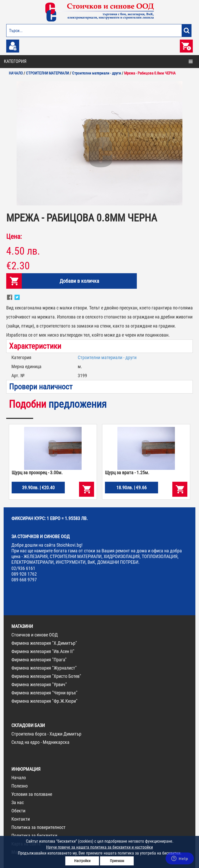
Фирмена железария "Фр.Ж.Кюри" (44, 701)
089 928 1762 (24, 574)
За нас (18, 802)
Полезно (20, 786)
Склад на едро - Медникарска (40, 742)
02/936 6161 (23, 568)
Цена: (14, 236)
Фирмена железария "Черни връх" (44, 693)
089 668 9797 (24, 580)
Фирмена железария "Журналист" (44, 668)
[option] (99, 143)
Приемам (117, 861)
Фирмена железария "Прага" (39, 660)
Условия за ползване (32, 794)
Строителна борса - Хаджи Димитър (46, 734)
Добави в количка (79, 281)
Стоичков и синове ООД (35, 635)
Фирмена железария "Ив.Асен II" (43, 651)
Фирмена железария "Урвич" (39, 684)
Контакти (21, 819)
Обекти (18, 811)
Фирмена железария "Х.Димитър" (44, 643)
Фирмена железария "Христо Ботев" (46, 676)
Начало (19, 778)
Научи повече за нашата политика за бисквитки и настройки (99, 847)
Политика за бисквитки (34, 836)
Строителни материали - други (107, 357)
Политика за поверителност (38, 827)
